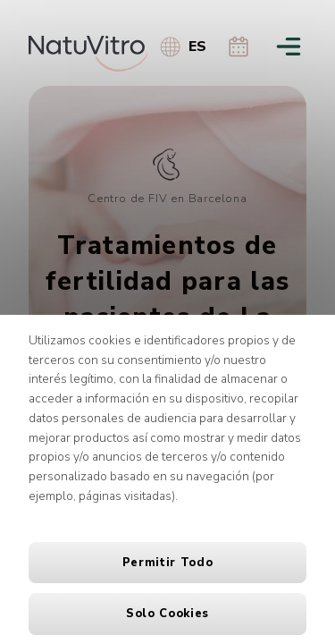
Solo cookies (167, 614)
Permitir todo (167, 563)
